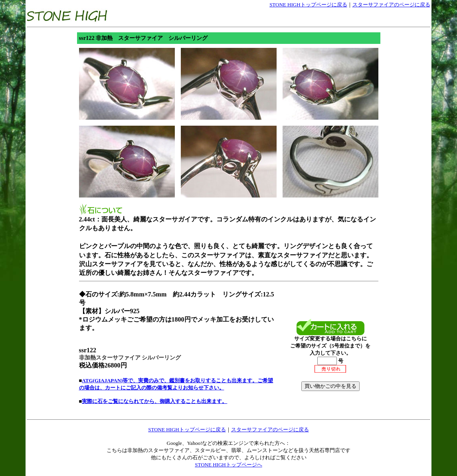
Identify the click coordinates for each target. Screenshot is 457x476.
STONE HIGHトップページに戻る (308, 5)
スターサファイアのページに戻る (391, 5)
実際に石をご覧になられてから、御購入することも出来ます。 (154, 401)
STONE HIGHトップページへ (228, 465)
